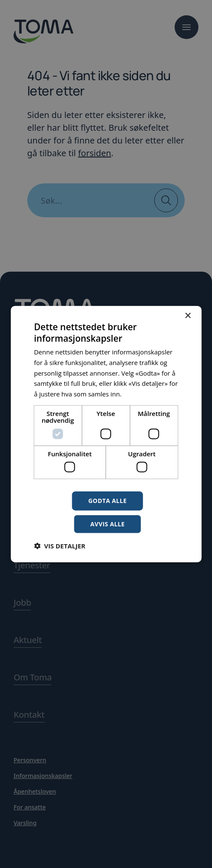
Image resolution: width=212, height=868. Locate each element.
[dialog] (106, 434)
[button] (60, 546)
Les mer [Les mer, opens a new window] (135, 394)
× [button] (188, 316)
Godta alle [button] (107, 501)
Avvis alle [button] (107, 524)
